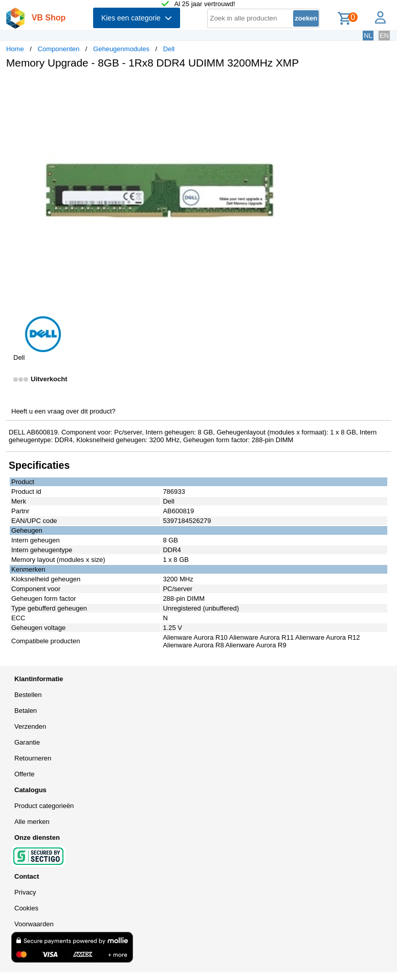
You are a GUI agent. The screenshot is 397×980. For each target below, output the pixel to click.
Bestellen (28, 695)
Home (15, 49)
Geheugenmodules (121, 49)
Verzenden (30, 726)
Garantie (27, 742)
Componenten (59, 49)
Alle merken (32, 822)
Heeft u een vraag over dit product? (63, 411)
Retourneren (33, 758)
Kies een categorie (137, 18)
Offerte (25, 774)
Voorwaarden (34, 924)
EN (384, 36)
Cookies (26, 908)
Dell (169, 49)
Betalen (26, 711)
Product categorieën (44, 806)
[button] (304, 88)
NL (368, 36)
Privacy (25, 892)
